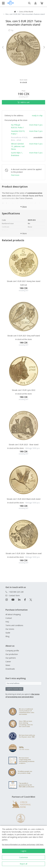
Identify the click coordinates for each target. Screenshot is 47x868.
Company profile (12, 651)
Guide (8, 633)
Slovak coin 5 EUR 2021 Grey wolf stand (24, 336)
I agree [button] (23, 851)
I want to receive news (14, 689)
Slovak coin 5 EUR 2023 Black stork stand (24, 499)
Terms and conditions (14, 625)
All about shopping (13, 614)
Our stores (10, 629)
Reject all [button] (23, 864)
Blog (7, 636)
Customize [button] (23, 857)
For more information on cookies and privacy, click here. (23, 844)
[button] (5, 47)
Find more (15, 175)
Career (8, 662)
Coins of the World (26, 12)
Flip (11, 32)
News (8, 665)
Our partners (11, 658)
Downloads (10, 669)
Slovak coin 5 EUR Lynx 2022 (24, 390)
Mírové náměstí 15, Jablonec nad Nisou (18, 146)
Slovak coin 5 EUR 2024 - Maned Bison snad (24, 553)
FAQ (7, 622)
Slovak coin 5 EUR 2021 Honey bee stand (24, 281)
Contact (9, 618)
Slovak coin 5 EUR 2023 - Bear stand (24, 445)
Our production (12, 654)
